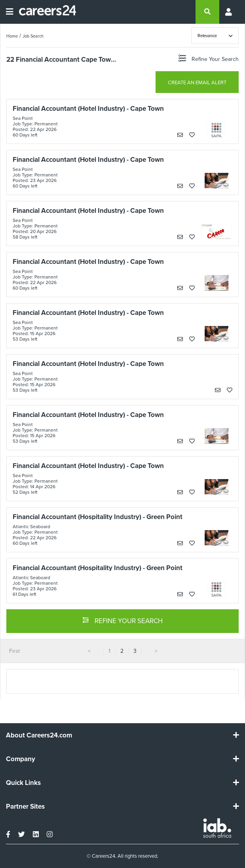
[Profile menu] (229, 12)
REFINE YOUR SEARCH (122, 620)
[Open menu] (9, 12)
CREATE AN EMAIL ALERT (197, 82)
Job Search (33, 36)
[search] (207, 12)
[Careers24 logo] (45, 12)
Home (12, 36)
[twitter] (22, 834)
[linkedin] (36, 834)
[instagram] (50, 834)
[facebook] (8, 834)
